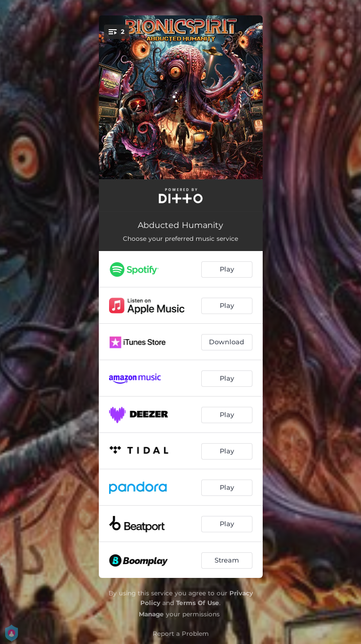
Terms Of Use (198, 603)
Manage (151, 614)
